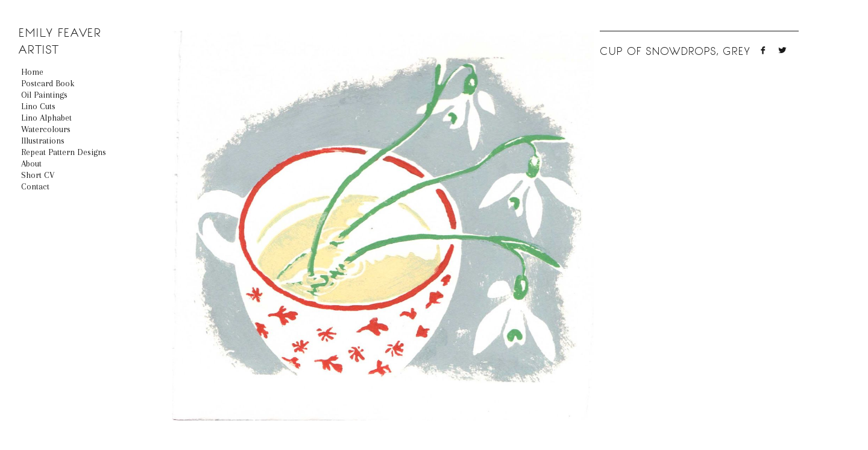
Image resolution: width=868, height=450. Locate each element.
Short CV (38, 175)
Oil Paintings (44, 95)
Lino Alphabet (46, 118)
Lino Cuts (38, 106)
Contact (35, 186)
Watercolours (46, 129)
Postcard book (48, 83)
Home (32, 72)
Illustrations (43, 141)
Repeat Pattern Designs (64, 152)
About (31, 163)
